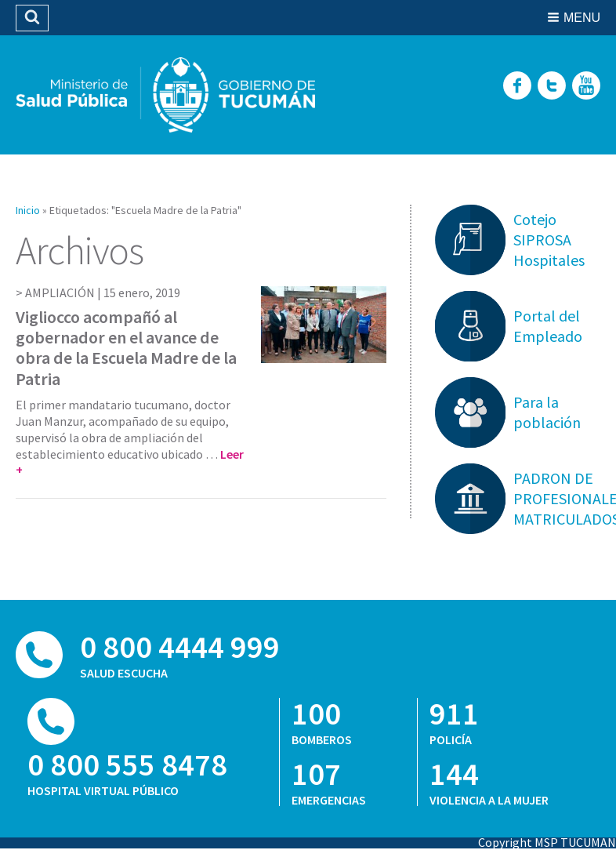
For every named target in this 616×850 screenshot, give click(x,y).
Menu (582, 18)
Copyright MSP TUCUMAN (547, 842)
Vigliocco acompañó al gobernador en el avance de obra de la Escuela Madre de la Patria (126, 348)
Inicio (28, 210)
